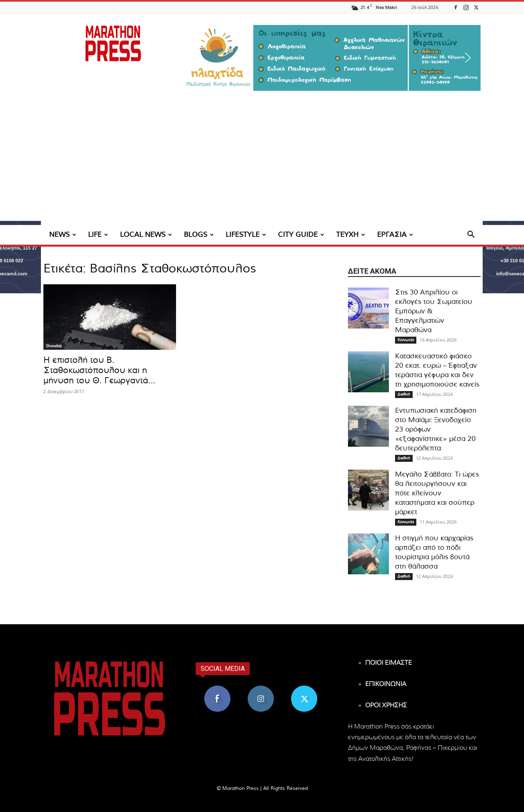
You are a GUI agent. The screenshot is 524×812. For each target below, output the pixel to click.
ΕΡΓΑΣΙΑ (395, 235)
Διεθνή (404, 394)
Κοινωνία (406, 340)
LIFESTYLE (246, 235)
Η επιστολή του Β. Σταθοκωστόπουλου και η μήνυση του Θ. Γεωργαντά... (99, 370)
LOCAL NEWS (146, 235)
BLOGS (199, 235)
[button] (332, 58)
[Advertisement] (262, 164)
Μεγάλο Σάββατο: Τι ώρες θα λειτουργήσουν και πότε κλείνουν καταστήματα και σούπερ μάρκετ (437, 493)
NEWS (63, 235)
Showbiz (54, 346)
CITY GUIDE (301, 235)
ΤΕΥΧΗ (351, 235)
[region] (332, 58)
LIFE (98, 235)
